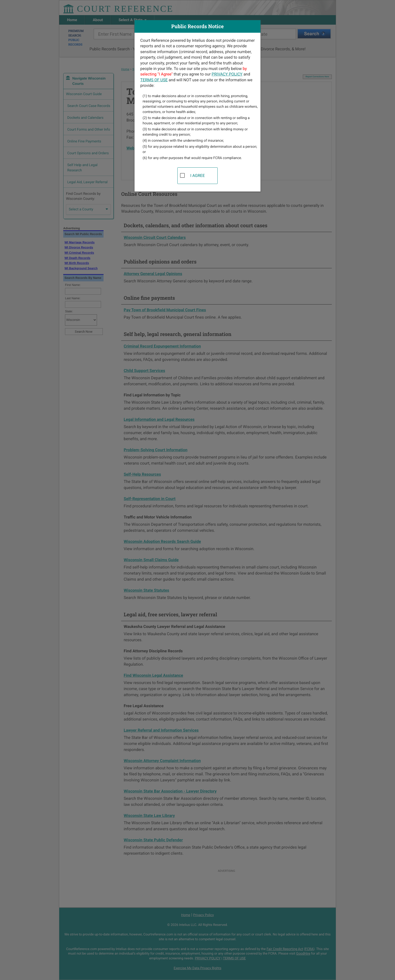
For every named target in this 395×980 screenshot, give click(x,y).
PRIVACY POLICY (227, 74)
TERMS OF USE (154, 80)
